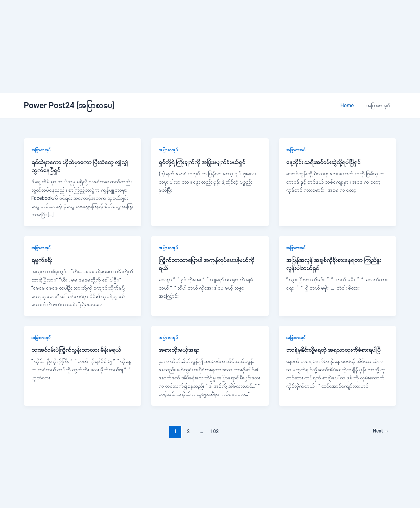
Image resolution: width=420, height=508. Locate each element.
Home (351, 105)
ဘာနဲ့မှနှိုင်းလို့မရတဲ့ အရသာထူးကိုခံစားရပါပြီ (335, 350)
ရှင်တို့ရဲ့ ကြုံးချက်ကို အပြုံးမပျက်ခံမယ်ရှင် (203, 162)
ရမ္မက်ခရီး (42, 260)
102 (214, 431)
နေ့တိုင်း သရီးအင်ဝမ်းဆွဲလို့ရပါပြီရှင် (325, 162)
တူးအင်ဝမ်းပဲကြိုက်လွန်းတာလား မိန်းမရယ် (77, 350)
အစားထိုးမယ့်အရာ (179, 350)
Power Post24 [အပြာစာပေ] (69, 105)
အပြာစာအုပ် (379, 105)
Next (379, 431)
